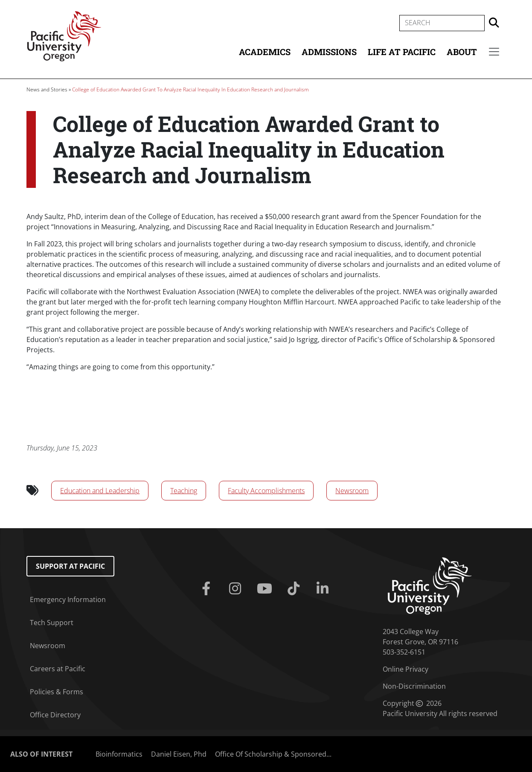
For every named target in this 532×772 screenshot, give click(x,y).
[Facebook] (208, 589)
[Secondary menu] (494, 52)
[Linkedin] (324, 589)
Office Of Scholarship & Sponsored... (273, 754)
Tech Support (52, 623)
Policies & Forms (57, 692)
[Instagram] (237, 589)
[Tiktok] (295, 589)
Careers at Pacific (58, 669)
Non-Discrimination (414, 686)
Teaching (184, 491)
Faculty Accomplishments (266, 491)
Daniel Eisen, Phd (179, 754)
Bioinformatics (119, 754)
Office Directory (55, 715)
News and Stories (47, 89)
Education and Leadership (100, 491)
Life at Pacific (402, 52)
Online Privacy (406, 669)
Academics (265, 52)
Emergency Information (68, 599)
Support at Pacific (70, 566)
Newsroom (352, 491)
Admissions (329, 52)
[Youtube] (266, 589)
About (462, 52)
